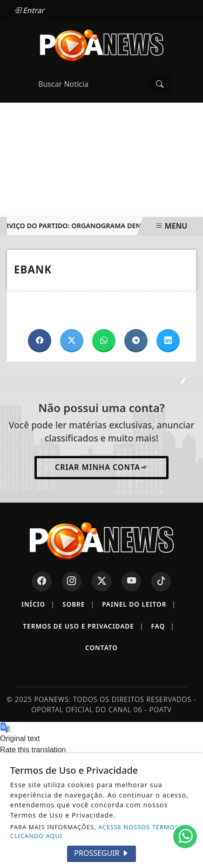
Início (38, 604)
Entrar (29, 10)
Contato (101, 647)
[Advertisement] (101, 160)
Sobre (78, 604)
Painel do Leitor (139, 604)
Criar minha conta (101, 467)
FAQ (163, 626)
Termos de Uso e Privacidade (83, 626)
